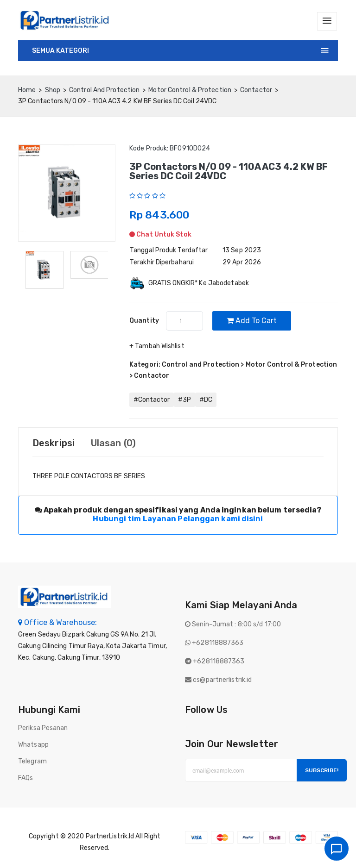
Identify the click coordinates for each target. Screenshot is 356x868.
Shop (53, 90)
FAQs (25, 778)
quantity (144, 321)
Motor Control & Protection (190, 90)
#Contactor (152, 400)
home (27, 90)
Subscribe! (322, 771)
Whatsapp (33, 745)
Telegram (32, 762)
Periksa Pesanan (43, 728)
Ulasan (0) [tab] (113, 443)
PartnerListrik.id (110, 837)
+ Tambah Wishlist (157, 347)
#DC (206, 400)
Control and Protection (104, 90)
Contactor (256, 90)
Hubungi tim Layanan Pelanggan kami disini (178, 519)
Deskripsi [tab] (54, 443)
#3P (184, 400)
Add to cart (252, 321)
